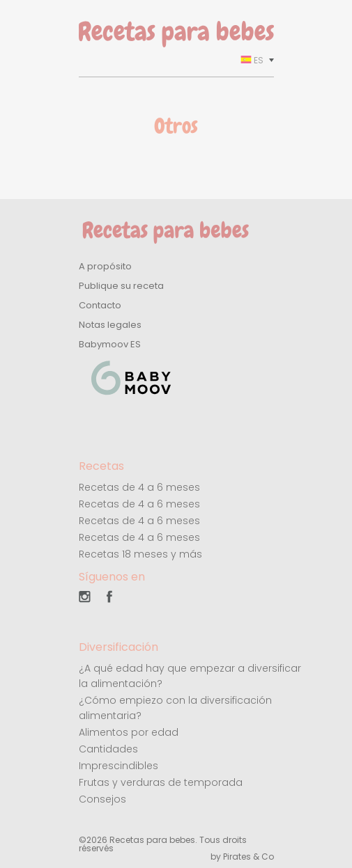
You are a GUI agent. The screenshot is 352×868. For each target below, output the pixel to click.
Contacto (100, 305)
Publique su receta (121, 286)
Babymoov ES (110, 344)
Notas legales (110, 325)
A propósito (105, 266)
